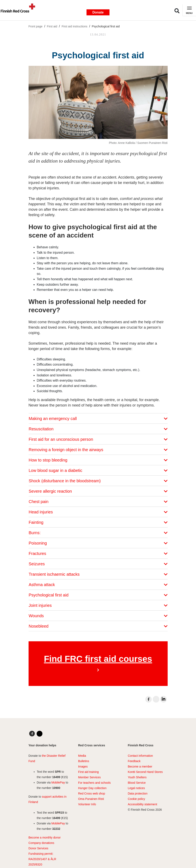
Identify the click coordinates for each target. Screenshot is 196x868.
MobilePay (58, 782)
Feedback (134, 761)
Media (82, 756)
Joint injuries (98, 605)
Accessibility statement (142, 804)
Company (35, 843)
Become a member (140, 766)
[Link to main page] (20, 10)
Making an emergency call (98, 419)
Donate (98, 12)
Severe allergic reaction (98, 491)
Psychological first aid (106, 26)
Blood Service (137, 783)
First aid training (88, 772)
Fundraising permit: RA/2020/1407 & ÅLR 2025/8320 (42, 859)
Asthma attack (98, 585)
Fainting (98, 522)
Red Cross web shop (91, 793)
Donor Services (38, 848)
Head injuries (98, 512)
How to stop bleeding (98, 460)
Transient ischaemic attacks (98, 574)
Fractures (98, 553)
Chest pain (98, 502)
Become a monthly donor (45, 837)
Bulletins (84, 761)
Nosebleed (98, 626)
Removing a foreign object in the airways (98, 450)
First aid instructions (75, 26)
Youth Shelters (137, 777)
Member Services (89, 777)
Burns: (98, 533)
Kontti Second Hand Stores (145, 772)
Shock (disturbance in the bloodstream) (98, 481)
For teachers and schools (94, 783)
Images (83, 766)
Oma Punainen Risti (91, 799)
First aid (52, 26)
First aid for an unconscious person (98, 439)
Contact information (140, 756)
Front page (36, 26)
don (44, 843)
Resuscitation (98, 429)
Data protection (138, 793)
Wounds (98, 616)
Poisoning (98, 543)
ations (50, 843)
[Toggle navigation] (189, 10)
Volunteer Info (87, 804)
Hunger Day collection (92, 788)
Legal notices (136, 788)
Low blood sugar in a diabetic (98, 470)
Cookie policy (136, 799)
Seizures (98, 564)
